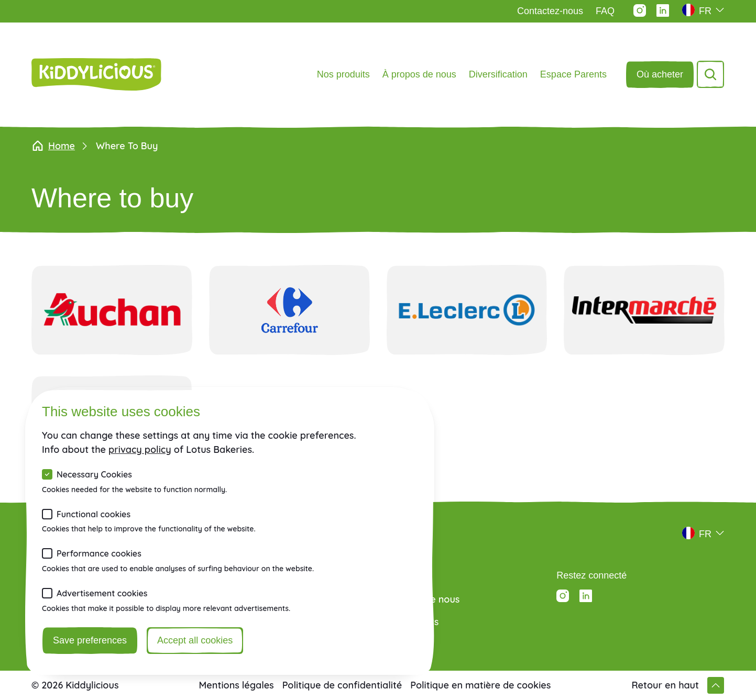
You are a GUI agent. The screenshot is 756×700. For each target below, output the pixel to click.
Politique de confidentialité (342, 685)
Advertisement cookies (102, 593)
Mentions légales (237, 685)
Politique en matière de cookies (480, 685)
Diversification (498, 74)
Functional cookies (94, 514)
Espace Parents (573, 74)
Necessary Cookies (94, 474)
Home (53, 146)
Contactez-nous (550, 11)
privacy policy (140, 449)
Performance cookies (99, 553)
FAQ (605, 11)
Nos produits (343, 74)
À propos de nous (419, 74)
